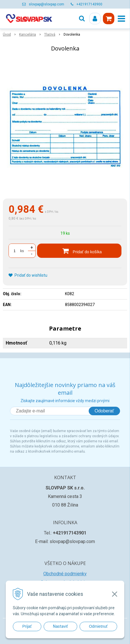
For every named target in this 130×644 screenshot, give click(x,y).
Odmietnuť (98, 626)
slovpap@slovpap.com (46, 4)
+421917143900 (89, 4)
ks (22, 251)
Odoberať (104, 411)
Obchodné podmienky (65, 574)
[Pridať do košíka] (79, 251)
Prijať (27, 626)
